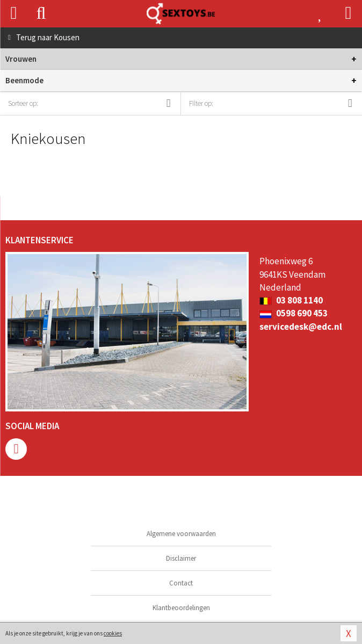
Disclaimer (181, 558)
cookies (113, 633)
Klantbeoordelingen (181, 608)
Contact (181, 583)
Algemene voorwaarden (181, 534)
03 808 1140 (291, 300)
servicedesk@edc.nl (301, 327)
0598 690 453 (294, 313)
